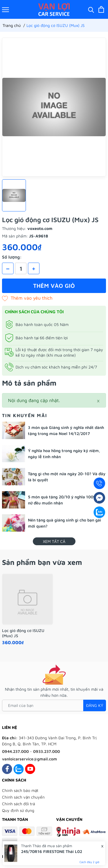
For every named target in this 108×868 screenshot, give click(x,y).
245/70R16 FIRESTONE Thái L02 (52, 851)
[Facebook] (7, 769)
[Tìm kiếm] (91, 9)
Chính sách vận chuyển (23, 797)
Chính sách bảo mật (20, 790)
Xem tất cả (54, 541)
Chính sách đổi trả (19, 804)
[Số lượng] (21, 268)
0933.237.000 (47, 751)
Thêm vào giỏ (54, 286)
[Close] (98, 400)
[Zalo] (19, 769)
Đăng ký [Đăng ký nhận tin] (95, 705)
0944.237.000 (15, 751)
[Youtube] (30, 769)
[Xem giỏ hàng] (101, 9)
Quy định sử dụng (18, 810)
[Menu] (5, 9)
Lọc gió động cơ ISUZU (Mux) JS (23, 633)
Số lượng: (12, 257)
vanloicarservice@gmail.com (30, 759)
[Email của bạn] (54, 705)
